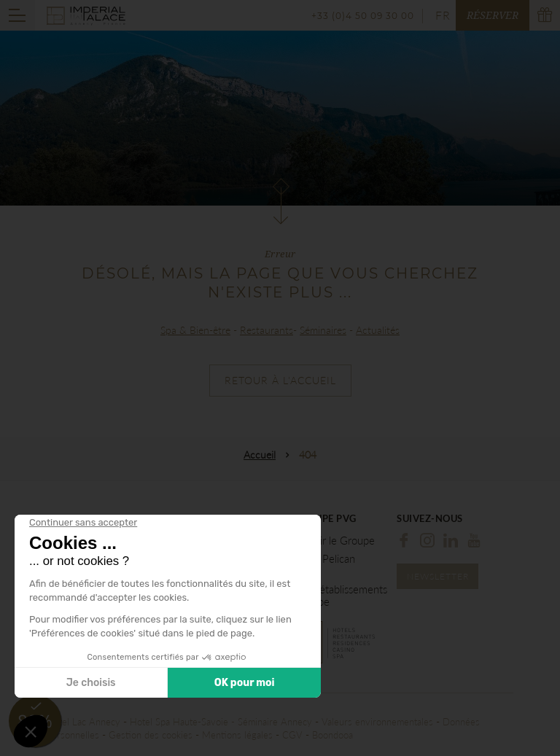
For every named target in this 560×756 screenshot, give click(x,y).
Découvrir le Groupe (327, 541)
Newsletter (438, 576)
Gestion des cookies (151, 735)
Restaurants (267, 330)
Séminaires (323, 330)
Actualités (378, 330)
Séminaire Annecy (275, 722)
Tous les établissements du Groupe (334, 596)
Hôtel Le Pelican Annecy (318, 565)
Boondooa (332, 735)
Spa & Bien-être (195, 330)
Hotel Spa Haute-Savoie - (184, 722)
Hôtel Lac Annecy (83, 722)
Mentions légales (237, 735)
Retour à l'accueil (280, 380)
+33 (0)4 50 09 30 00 (363, 16)
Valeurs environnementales (377, 722)
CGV (292, 735)
